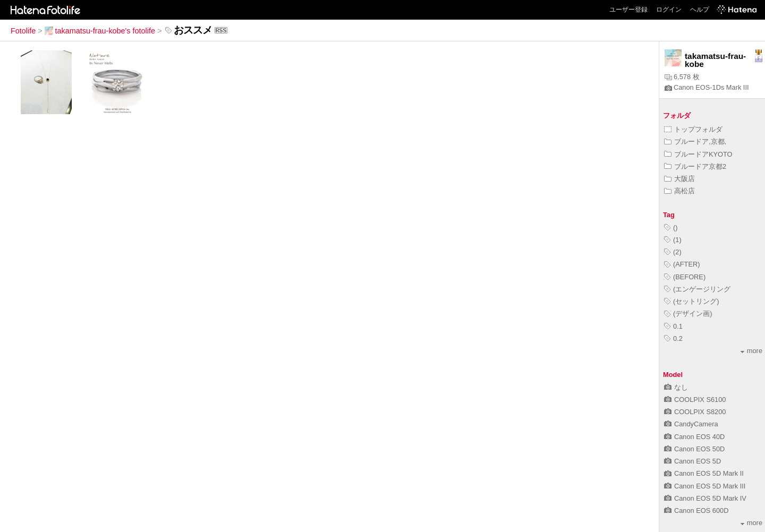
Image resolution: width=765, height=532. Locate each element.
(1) (673, 240)
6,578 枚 (682, 77)
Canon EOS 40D (694, 437)
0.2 (673, 338)
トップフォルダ (693, 129)
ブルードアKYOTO (698, 154)
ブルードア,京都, (695, 141)
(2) (673, 252)
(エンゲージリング (697, 289)
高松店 (679, 191)
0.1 (673, 326)
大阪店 (679, 179)
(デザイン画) (688, 314)
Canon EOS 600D (696, 510)
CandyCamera (691, 424)
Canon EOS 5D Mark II (704, 473)
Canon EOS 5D (692, 461)
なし (676, 387)
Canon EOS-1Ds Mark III (707, 87)
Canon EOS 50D (694, 449)
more (751, 351)
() (671, 228)
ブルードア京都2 (695, 166)
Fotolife (23, 31)
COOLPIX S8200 (695, 412)
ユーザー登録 (628, 10)
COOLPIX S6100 (695, 400)
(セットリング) (692, 301)
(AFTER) (682, 264)
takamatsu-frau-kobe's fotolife (100, 31)
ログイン (669, 10)
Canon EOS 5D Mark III (705, 486)
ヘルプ (700, 10)
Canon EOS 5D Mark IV (705, 498)
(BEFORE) (685, 277)
